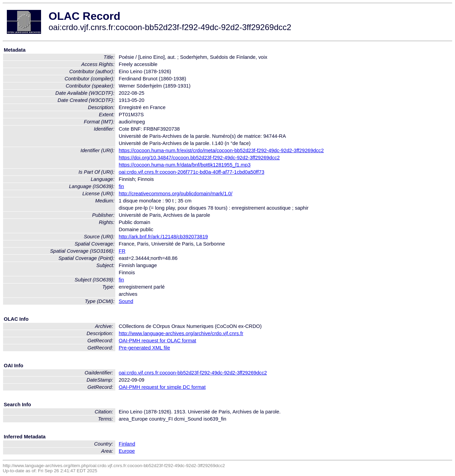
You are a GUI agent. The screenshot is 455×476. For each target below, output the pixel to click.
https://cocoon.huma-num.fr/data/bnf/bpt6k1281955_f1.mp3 (185, 165)
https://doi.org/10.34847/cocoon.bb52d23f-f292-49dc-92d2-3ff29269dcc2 (199, 158)
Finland (127, 444)
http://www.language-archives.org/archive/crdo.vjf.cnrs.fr (181, 333)
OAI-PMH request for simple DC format (162, 387)
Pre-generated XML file (144, 348)
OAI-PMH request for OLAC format (157, 341)
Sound (126, 301)
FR (122, 251)
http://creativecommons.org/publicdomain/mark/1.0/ (175, 194)
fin (121, 186)
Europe (127, 451)
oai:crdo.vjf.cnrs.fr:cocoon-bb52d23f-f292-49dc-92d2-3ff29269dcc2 (193, 373)
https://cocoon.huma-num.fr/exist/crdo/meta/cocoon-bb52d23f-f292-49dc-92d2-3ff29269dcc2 (221, 150)
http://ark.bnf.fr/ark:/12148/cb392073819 (163, 237)
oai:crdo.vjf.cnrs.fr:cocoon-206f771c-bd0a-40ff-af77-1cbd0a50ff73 (192, 172)
